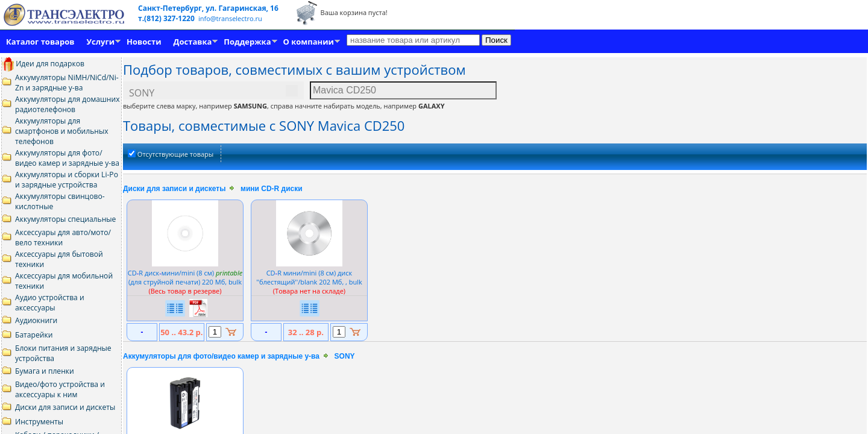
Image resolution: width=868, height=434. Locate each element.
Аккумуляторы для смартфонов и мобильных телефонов (62, 131)
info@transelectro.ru (230, 18)
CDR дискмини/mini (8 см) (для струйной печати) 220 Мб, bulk (185, 277)
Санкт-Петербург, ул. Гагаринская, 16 (208, 8)
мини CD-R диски (272, 189)
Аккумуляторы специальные (65, 219)
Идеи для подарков (43, 64)
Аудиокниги (36, 320)
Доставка (193, 42)
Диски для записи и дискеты (65, 407)
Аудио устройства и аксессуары (50, 303)
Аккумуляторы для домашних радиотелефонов (68, 104)
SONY (345, 356)
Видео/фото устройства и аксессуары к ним (60, 389)
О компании (309, 42)
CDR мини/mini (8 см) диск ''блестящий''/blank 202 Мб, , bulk (309, 277)
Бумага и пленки (45, 371)
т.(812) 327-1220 (167, 18)
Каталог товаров (40, 42)
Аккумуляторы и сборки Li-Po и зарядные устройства (67, 180)
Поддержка (247, 42)
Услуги (100, 42)
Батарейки (34, 335)
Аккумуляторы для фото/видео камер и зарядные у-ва (67, 158)
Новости (144, 42)
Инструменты (39, 422)
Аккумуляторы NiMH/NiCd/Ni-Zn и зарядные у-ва (67, 83)
